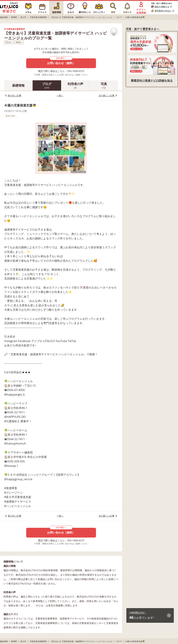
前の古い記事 (14, 95)
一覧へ (60, 95)
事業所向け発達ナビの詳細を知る (152, 80)
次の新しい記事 (107, 95)
